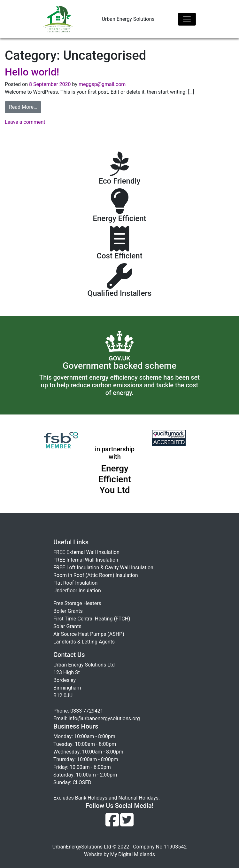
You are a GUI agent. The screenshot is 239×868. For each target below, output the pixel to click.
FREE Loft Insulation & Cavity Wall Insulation (103, 568)
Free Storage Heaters (77, 603)
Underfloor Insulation (77, 591)
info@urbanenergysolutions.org (104, 718)
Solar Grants (67, 626)
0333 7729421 (87, 711)
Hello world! (32, 72)
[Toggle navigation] (187, 19)
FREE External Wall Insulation (86, 552)
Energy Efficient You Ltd (115, 479)
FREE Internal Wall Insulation (86, 560)
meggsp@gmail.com (101, 84)
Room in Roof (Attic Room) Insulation (96, 575)
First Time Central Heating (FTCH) (92, 619)
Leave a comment (25, 122)
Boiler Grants (68, 611)
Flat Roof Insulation (75, 583)
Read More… (23, 107)
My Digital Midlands (133, 854)
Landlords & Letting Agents (84, 642)
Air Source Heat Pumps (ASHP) (89, 634)
